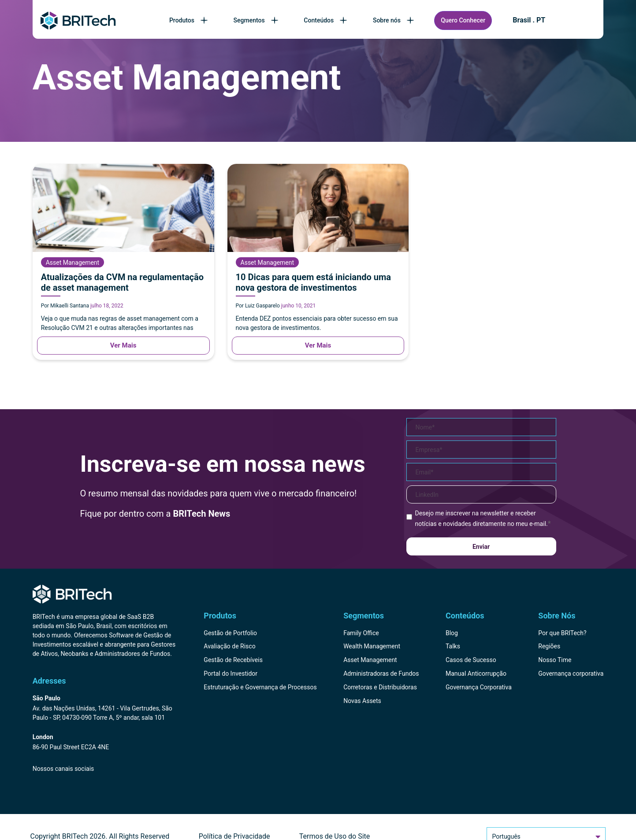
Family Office (361, 633)
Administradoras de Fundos (381, 673)
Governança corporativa (571, 673)
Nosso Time (555, 660)
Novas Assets (362, 701)
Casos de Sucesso (471, 660)
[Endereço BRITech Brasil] (104, 709)
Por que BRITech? (562, 633)
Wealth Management (372, 646)
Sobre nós (394, 20)
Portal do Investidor (231, 673)
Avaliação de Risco (229, 646)
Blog (452, 633)
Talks (453, 646)
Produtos (189, 20)
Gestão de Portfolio (230, 633)
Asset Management (370, 660)
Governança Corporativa (479, 687)
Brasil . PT (529, 20)
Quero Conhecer (463, 20)
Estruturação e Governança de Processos (260, 687)
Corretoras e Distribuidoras (380, 687)
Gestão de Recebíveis (233, 660)
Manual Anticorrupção (476, 673)
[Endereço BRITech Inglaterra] (104, 743)
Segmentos (257, 20)
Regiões (549, 646)
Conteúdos (326, 20)
